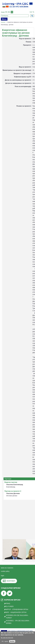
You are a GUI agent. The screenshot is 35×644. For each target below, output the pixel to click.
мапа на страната (7, 568)
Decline (12, 642)
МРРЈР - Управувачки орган (17, 609)
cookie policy (5, 571)
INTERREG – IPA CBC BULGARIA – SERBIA (18, 622)
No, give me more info (7, 638)
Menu (4, 19)
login (3, 576)
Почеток (3, 22)
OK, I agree (5, 642)
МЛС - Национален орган (16, 612)
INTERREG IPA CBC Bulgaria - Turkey (17, 617)
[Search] (15, 16)
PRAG (8, 604)
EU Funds (10, 606)
